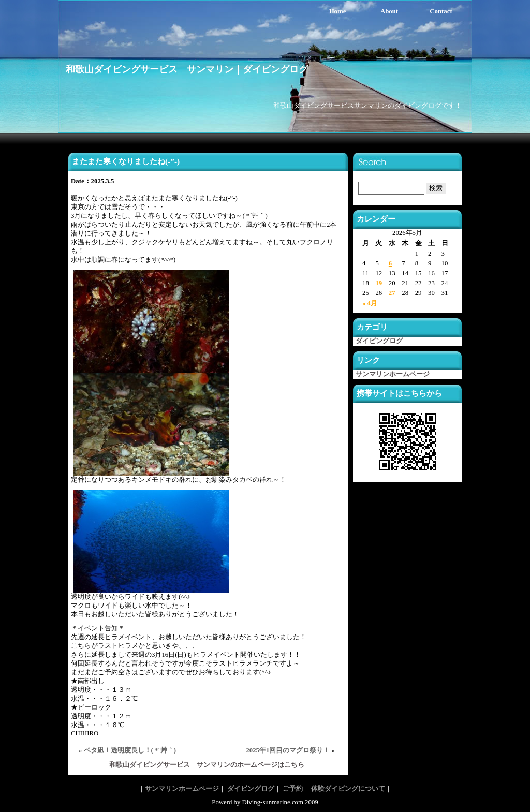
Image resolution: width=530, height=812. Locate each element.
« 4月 (370, 303)
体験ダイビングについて (348, 789)
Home (338, 11)
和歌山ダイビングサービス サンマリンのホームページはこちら (207, 765)
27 (392, 293)
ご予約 (293, 789)
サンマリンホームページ (393, 374)
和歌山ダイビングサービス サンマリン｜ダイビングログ (187, 69)
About (389, 11)
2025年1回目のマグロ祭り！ (288, 750)
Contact (441, 11)
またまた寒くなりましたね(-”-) (126, 161)
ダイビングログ (379, 341)
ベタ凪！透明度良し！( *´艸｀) (130, 750)
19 (379, 283)
